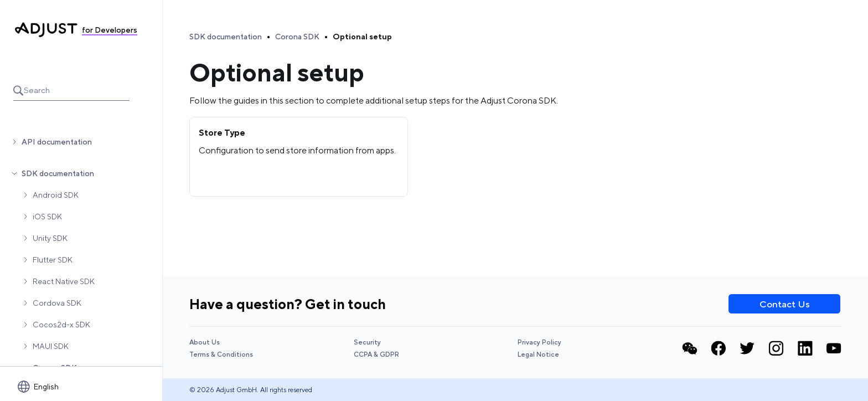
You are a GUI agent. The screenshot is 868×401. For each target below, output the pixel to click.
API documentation (57, 142)
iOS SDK (47, 217)
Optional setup (362, 37)
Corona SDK (297, 37)
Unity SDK (50, 238)
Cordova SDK (57, 303)
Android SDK (56, 195)
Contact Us (785, 304)
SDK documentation (58, 173)
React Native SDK (64, 281)
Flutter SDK (53, 260)
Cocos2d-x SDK (61, 325)
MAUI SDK (51, 346)
